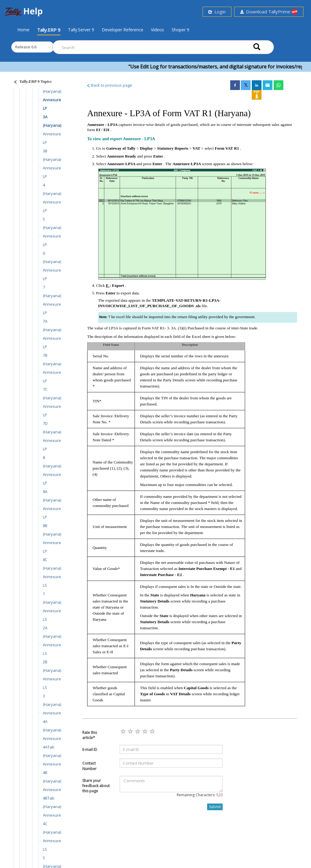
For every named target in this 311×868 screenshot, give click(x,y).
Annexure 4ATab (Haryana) (52, 747)
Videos (157, 30)
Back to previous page (109, 85)
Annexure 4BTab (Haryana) (52, 798)
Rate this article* (90, 735)
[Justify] (31, 82)
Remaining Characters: (200, 795)
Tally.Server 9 (81, 30)
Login (217, 12)
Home (23, 30)
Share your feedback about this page (96, 786)
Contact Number (89, 766)
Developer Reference (123, 30)
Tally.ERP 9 (49, 30)
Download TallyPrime (269, 12)
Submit (215, 807)
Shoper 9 (180, 30)
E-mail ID (90, 750)
